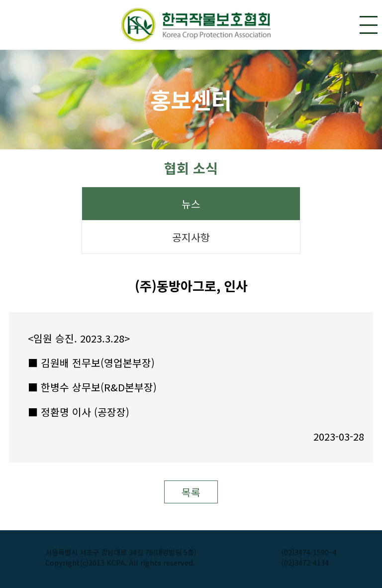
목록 (191, 492)
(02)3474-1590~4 (309, 552)
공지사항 (191, 237)
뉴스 (191, 204)
